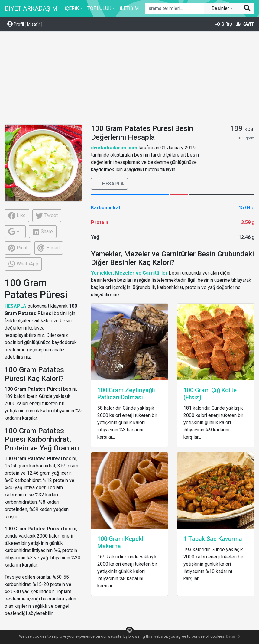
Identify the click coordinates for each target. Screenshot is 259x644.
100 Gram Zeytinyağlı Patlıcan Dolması (126, 394)
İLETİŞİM (129, 8)
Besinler (221, 8)
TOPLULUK (99, 8)
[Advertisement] (129, 79)
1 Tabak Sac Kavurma (213, 539)
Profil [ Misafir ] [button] (25, 24)
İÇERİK (72, 8)
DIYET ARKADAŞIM (31, 8)
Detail (233, 636)
